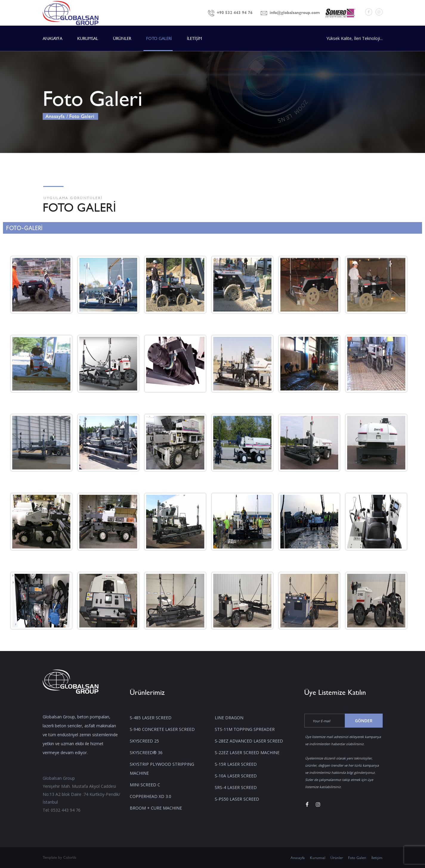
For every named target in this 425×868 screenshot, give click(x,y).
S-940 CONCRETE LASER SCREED (162, 729)
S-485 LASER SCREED (151, 718)
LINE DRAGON (229, 718)
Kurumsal (318, 858)
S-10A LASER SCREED (236, 776)
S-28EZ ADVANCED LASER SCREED (249, 741)
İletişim (377, 858)
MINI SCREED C (145, 785)
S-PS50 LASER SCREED (237, 799)
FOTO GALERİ (159, 38)
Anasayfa (55, 116)
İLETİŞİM (194, 38)
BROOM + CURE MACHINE (156, 808)
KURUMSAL (88, 38)
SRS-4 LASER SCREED (236, 787)
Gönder (364, 721)
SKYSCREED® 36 (146, 752)
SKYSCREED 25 (144, 741)
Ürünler (337, 858)
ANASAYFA (52, 38)
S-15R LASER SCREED (236, 764)
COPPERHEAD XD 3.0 (150, 796)
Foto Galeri (357, 858)
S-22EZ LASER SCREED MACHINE (247, 752)
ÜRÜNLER (122, 38)
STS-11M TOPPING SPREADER (245, 729)
